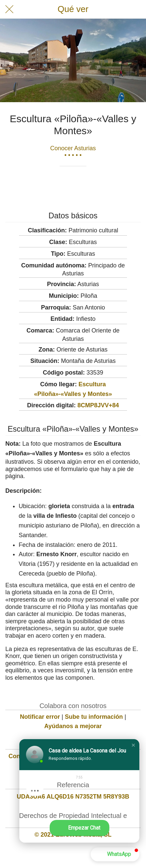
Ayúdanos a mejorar (73, 726)
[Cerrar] (9, 9)
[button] (133, 745)
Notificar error (40, 717)
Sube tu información (94, 717)
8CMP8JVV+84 (98, 405)
